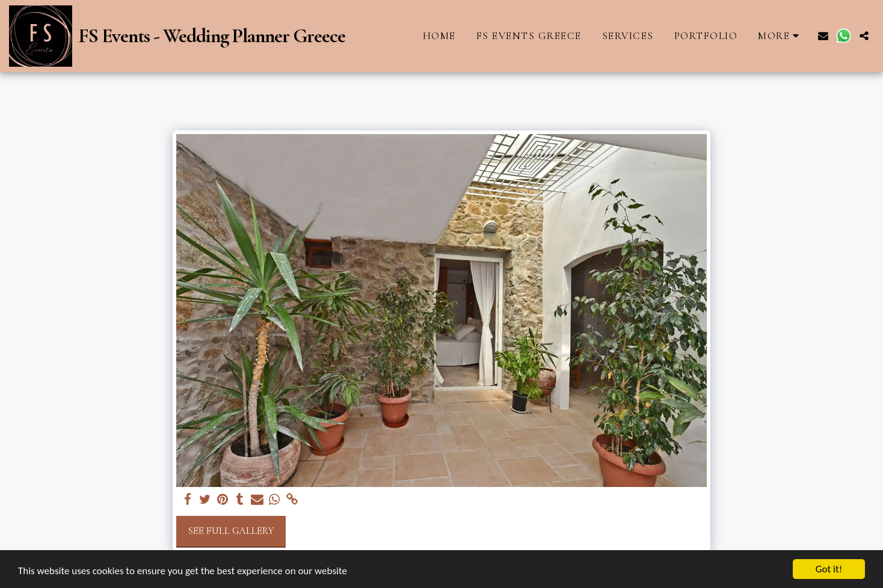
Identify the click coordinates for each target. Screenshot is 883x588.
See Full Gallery (231, 531)
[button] (823, 36)
